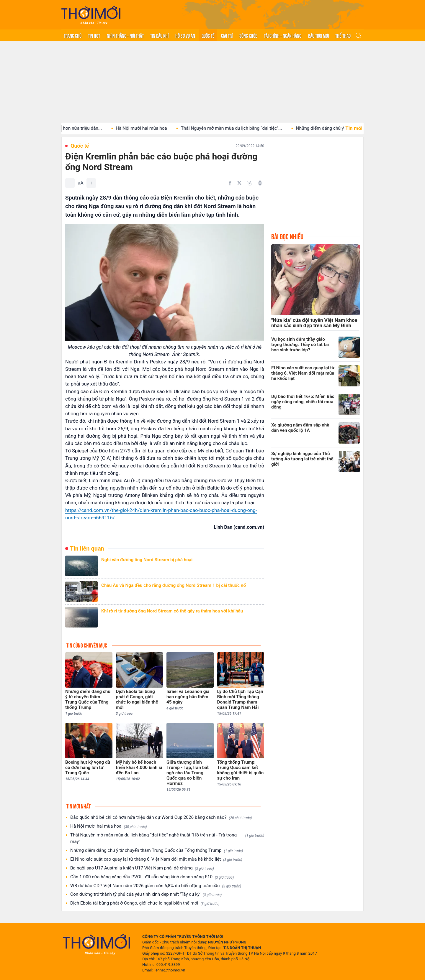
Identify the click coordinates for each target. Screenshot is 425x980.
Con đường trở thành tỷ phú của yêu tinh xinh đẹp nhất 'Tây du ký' (146, 894)
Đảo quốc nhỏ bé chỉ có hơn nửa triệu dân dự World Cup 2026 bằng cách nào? (161, 817)
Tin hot (94, 35)
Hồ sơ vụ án (185, 35)
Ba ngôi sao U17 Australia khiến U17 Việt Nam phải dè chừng (142, 868)
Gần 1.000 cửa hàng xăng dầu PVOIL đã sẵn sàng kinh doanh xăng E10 (152, 877)
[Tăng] (91, 183)
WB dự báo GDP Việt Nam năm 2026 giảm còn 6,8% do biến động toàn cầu (156, 886)
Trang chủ (73, 35)
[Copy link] (249, 183)
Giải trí (227, 35)
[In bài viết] (260, 183)
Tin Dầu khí (159, 35)
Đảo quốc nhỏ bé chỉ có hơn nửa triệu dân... (71, 128)
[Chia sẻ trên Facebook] (230, 183)
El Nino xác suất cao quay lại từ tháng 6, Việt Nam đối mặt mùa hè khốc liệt (156, 859)
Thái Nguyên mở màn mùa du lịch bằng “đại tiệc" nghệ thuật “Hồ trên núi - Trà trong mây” (167, 838)
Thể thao (343, 35)
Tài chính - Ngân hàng (283, 35)
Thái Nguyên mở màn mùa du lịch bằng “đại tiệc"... (244, 128)
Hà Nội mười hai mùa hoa (154, 128)
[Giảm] (70, 183)
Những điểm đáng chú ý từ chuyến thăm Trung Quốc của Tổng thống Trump (157, 850)
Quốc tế (208, 35)
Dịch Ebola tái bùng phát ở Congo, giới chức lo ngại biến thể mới (145, 903)
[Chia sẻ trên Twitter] (239, 183)
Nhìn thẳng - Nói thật (125, 35)
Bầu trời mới (318, 35)
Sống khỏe (248, 35)
